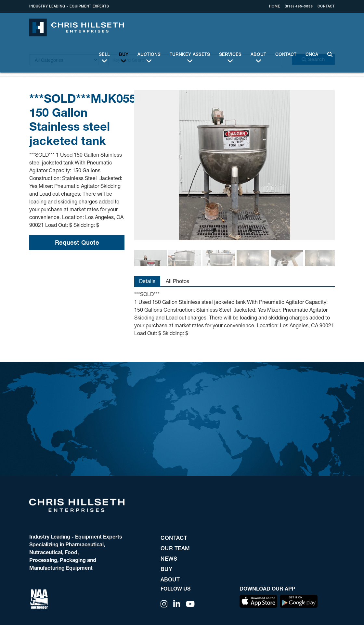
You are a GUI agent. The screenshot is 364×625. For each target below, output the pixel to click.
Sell (104, 54)
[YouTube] (190, 604)
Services (230, 54)
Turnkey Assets (190, 54)
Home (275, 6)
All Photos (177, 281)
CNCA (312, 50)
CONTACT (326, 6)
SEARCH (329, 50)
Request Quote (77, 242)
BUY (124, 54)
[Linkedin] (177, 604)
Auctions (149, 54)
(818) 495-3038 (299, 6)
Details (147, 281)
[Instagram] (164, 604)
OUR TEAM (175, 548)
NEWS (169, 559)
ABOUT (258, 54)
